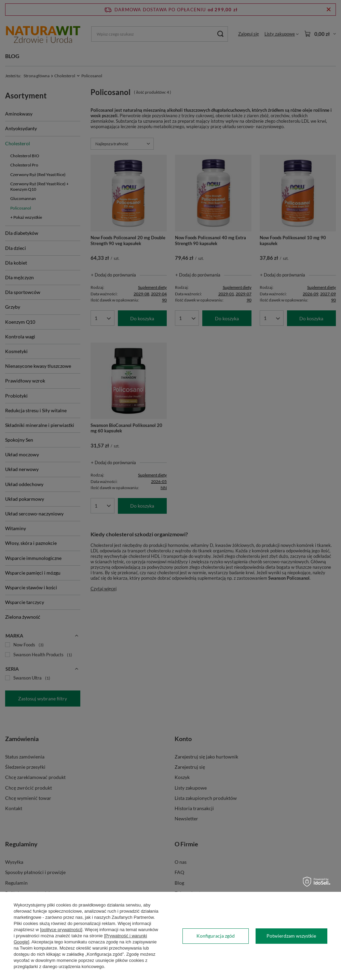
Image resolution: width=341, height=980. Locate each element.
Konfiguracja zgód (216, 936)
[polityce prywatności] (61, 930)
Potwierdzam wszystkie (291, 936)
